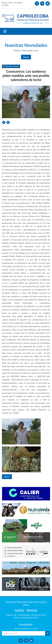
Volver (26, 57)
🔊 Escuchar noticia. (11, 66)
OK (48, 633)
